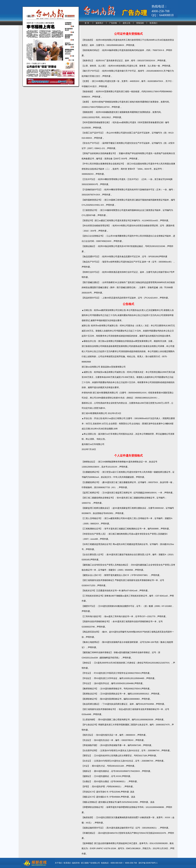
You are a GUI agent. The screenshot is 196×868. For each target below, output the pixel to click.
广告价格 (113, 23)
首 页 (87, 23)
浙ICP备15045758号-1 (148, 863)
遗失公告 (127, 23)
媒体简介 (100, 23)
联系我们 (154, 23)
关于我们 (59, 863)
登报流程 (140, 23)
